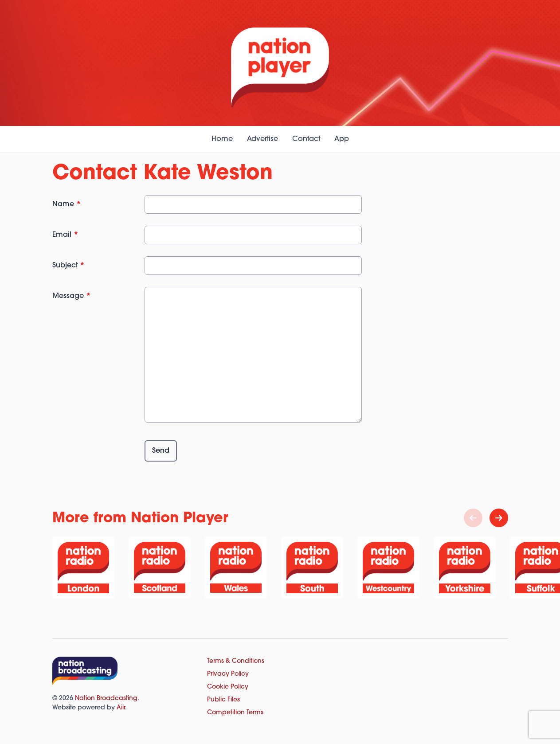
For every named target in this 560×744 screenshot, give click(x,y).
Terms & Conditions (236, 661)
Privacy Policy (228, 674)
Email (65, 235)
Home (222, 139)
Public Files (223, 700)
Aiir (121, 708)
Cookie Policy (228, 687)
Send (161, 451)
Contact (306, 139)
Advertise (262, 139)
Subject (69, 266)
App (342, 139)
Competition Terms (235, 713)
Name (67, 204)
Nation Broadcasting (106, 699)
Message (72, 296)
